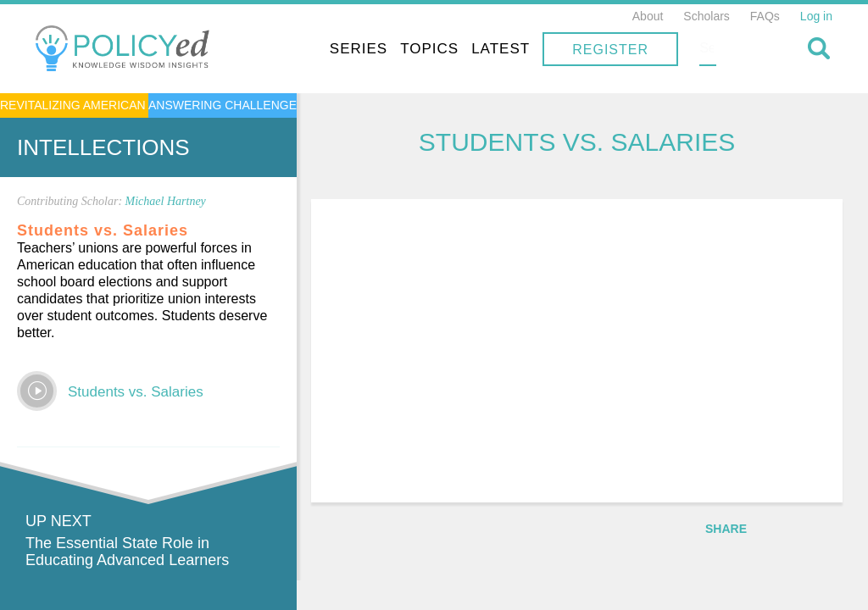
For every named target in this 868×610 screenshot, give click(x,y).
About (648, 16)
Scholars (706, 16)
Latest (609, 49)
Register (719, 50)
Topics (538, 49)
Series (467, 49)
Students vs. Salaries (136, 392)
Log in (816, 16)
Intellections (103, 147)
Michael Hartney (166, 201)
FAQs (765, 16)
